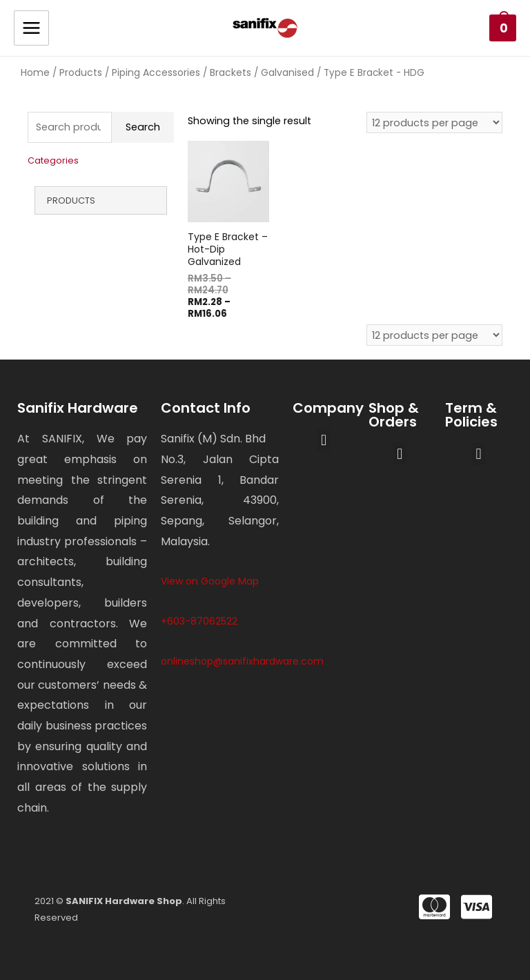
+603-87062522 (199, 621)
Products (81, 72)
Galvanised (287, 72)
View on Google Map (210, 581)
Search (143, 127)
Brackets (230, 72)
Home (35, 72)
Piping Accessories (156, 72)
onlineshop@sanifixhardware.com (242, 661)
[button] (323, 440)
